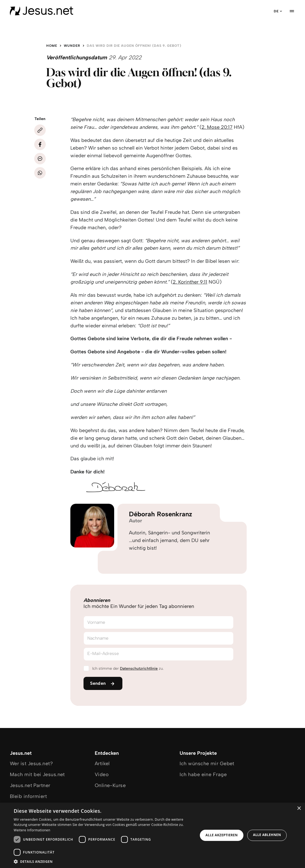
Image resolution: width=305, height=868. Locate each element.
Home (52, 46)
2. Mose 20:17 (217, 127)
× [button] (299, 809)
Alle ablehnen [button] (267, 835)
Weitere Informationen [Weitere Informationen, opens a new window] (32, 830)
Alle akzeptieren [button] (222, 835)
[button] (103, 861)
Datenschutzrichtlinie (139, 669)
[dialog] (152, 835)
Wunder (72, 46)
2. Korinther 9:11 (190, 282)
